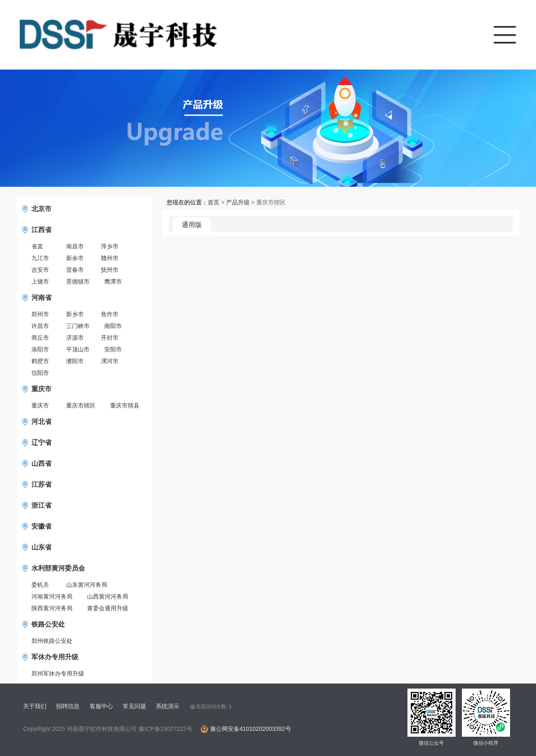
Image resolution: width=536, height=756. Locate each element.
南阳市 (113, 326)
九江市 (40, 258)
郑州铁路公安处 (52, 641)
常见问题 (134, 706)
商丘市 (40, 338)
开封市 (110, 338)
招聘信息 (68, 706)
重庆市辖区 (81, 405)
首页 (214, 202)
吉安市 (40, 270)
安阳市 (113, 349)
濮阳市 (75, 361)
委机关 (40, 585)
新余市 (75, 258)
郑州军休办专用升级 (58, 673)
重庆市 (40, 405)
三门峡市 (78, 326)
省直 (37, 246)
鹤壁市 (40, 361)
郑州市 (40, 314)
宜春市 (75, 270)
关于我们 (35, 706)
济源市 (75, 338)
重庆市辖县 (125, 405)
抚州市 (110, 270)
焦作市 (110, 314)
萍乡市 (110, 246)
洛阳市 (40, 349)
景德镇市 (78, 281)
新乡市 (75, 314)
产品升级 (238, 202)
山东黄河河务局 (87, 585)
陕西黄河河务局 (52, 608)
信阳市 (40, 373)
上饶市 (40, 281)
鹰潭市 (113, 281)
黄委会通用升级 (108, 608)
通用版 (192, 225)
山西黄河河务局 (108, 596)
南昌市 (75, 246)
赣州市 (110, 258)
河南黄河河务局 (52, 596)
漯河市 (110, 361)
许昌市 (40, 326)
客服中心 (101, 706)
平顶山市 (78, 349)
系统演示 (167, 706)
